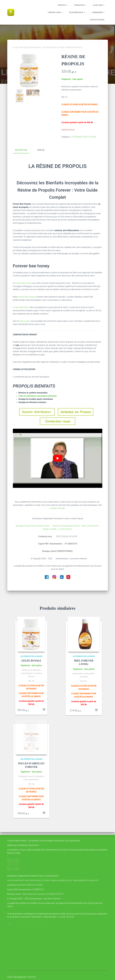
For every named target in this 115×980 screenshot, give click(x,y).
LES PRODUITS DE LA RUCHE (54, 47)
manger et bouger (57, 508)
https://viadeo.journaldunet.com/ (59, 880)
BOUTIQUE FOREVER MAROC (30, 47)
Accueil (16, 47)
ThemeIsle (31, 977)
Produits (63, 5)
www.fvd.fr (94, 880)
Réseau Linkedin (50, 529)
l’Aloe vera (99, 5)
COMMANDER (98, 12)
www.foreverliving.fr (16, 880)
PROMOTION (80, 5)
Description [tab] (21, 150)
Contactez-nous (97, 20)
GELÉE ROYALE (31, 660)
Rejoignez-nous (77, 12)
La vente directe (65, 529)
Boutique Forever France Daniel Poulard (33, 526)
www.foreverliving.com (34, 880)
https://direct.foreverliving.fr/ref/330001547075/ (43, 894)
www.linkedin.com (81, 880)
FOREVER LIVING (55, 12)
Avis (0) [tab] (41, 150)
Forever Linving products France (65, 526)
